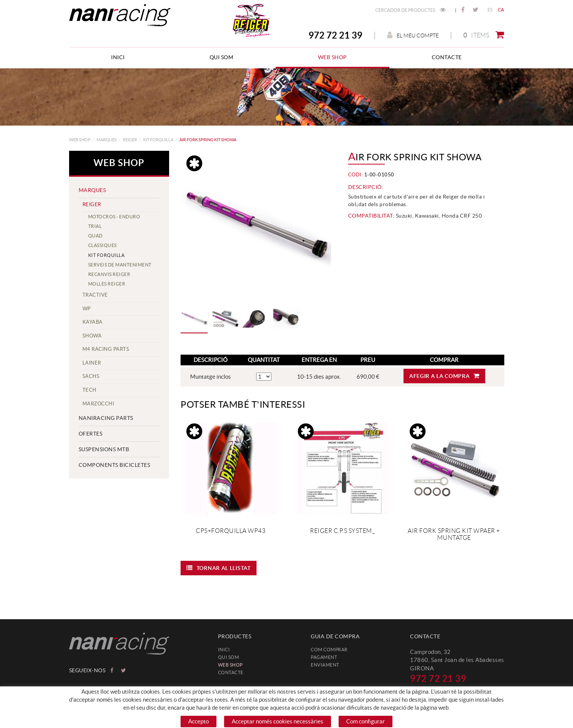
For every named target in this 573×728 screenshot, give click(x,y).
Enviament (325, 665)
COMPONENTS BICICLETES (115, 465)
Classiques (102, 245)
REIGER (130, 140)
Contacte (231, 672)
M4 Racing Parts (106, 349)
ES (490, 10)
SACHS (91, 376)
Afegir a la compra (444, 376)
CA (501, 10)
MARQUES (107, 140)
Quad (95, 236)
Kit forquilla (158, 140)
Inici (224, 650)
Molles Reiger (107, 284)
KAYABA (93, 322)
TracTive (95, 295)
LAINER (92, 363)
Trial (95, 226)
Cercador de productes (411, 10)
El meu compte (413, 35)
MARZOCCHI (98, 404)
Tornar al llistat (219, 568)
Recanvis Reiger (109, 274)
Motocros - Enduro (114, 217)
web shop (80, 140)
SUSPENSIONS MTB (104, 449)
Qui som (229, 657)
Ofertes (91, 434)
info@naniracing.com (438, 690)
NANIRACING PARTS (106, 418)
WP (87, 309)
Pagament (324, 657)
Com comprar (329, 650)
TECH (90, 390)
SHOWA (92, 336)
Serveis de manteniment (120, 265)
